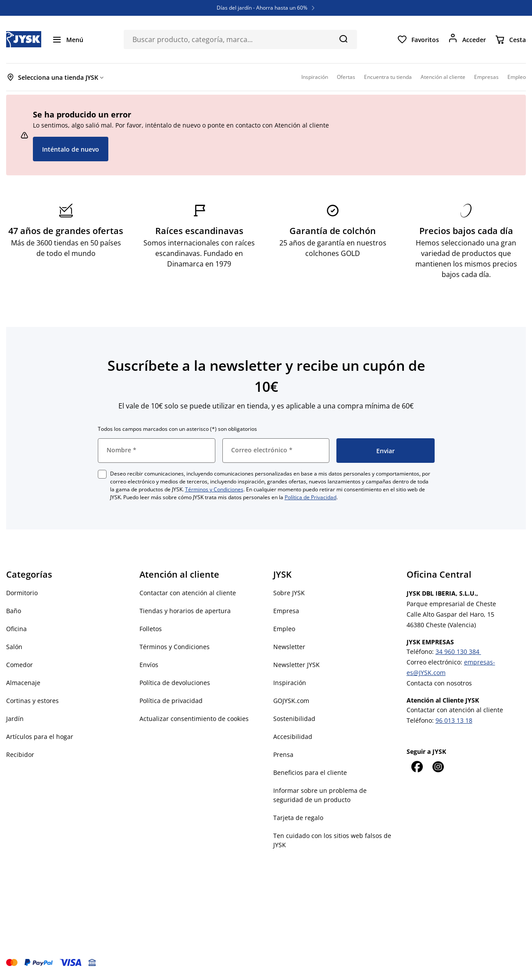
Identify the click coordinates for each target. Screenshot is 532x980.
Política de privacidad (171, 701)
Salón (14, 647)
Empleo (284, 629)
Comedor (20, 665)
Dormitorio (22, 593)
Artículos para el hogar (40, 737)
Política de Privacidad (311, 497)
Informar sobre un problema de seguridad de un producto (320, 795)
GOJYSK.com (291, 701)
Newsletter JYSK (296, 665)
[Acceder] (467, 39)
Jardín (15, 719)
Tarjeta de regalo (298, 818)
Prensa (283, 755)
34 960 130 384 (458, 652)
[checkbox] (102, 474)
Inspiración (290, 683)
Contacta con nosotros (439, 683)
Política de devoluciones (175, 683)
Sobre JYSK (289, 593)
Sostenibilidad (294, 719)
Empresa (286, 611)
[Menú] (68, 39)
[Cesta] (510, 39)
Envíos (149, 665)
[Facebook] (417, 767)
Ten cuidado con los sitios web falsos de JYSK (332, 840)
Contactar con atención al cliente (188, 593)
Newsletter (289, 647)
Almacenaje (23, 683)
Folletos (151, 629)
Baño (14, 611)
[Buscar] (343, 39)
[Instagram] (438, 767)
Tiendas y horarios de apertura (185, 611)
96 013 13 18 (454, 720)
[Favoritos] (418, 39)
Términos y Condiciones (214, 489)
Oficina (16, 629)
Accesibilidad (293, 737)
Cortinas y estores (32, 701)
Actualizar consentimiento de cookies (194, 719)
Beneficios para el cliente (310, 772)
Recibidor (20, 755)
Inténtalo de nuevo (71, 149)
